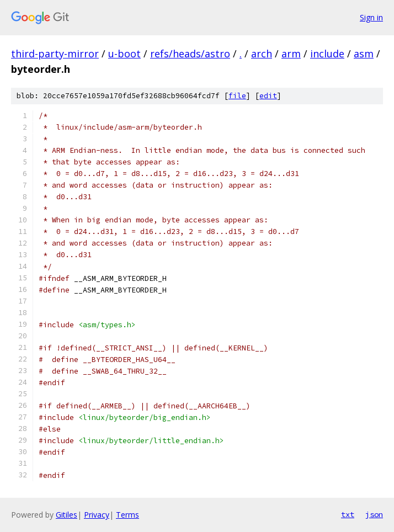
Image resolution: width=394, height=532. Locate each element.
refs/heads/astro (190, 54)
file (237, 96)
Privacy (97, 515)
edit (268, 96)
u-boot (124, 54)
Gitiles (66, 515)
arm (291, 54)
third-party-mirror (55, 54)
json (374, 514)
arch (262, 54)
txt (348, 514)
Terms (127, 515)
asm (364, 54)
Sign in (371, 17)
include (327, 54)
